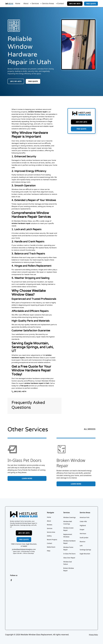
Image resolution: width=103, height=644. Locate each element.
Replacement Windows (68, 536)
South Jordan (84, 538)
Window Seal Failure (68, 563)
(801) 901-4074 (75, 4)
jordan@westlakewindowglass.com (24, 549)
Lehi (81, 546)
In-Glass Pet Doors (69, 554)
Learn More (27, 480)
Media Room (51, 547)
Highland (83, 525)
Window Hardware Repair (69, 542)
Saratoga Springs (85, 550)
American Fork (85, 517)
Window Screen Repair (68, 529)
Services (50, 528)
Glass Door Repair (69, 558)
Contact (61, 4)
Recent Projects (52, 540)
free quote (91, 4)
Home (18, 4)
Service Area (51, 532)
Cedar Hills (83, 521)
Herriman (83, 534)
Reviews (50, 525)
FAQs (49, 551)
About (49, 521)
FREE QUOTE (81, 133)
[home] (9, 4)
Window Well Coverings (68, 523)
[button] (26, 4)
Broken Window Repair (69, 569)
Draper (82, 529)
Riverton (83, 542)
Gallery (49, 536)
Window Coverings (70, 517)
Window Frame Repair (68, 548)
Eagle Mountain (85, 554)
